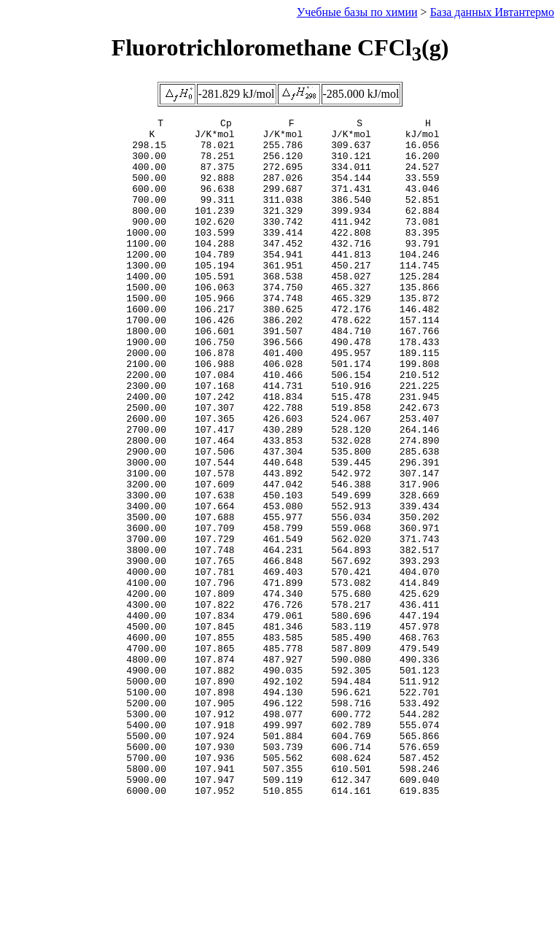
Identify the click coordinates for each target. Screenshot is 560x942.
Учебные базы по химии (357, 12)
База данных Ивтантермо (492, 12)
